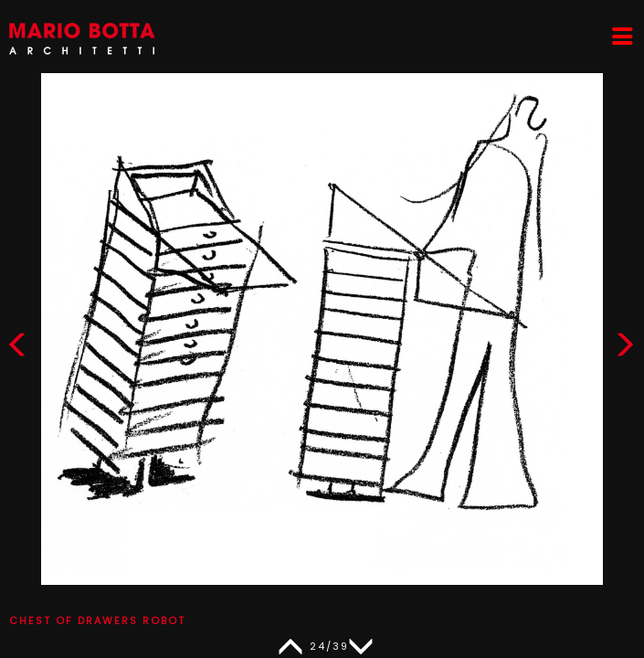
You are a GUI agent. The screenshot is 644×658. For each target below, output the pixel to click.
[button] (625, 349)
